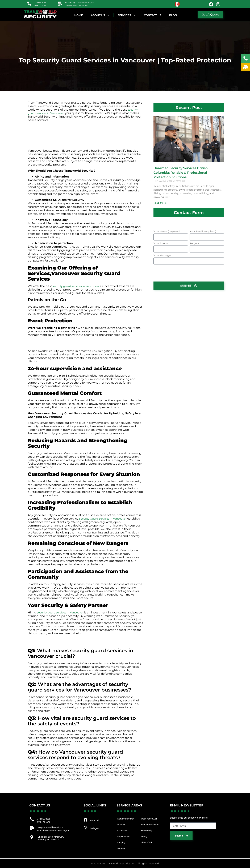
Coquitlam (123, 830)
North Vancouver (127, 819)
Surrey (144, 836)
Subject (194, 244)
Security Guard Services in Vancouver (105, 519)
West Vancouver (150, 819)
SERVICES (127, 15)
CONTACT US (153, 15)
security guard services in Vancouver (78, 286)
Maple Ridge (124, 836)
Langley (122, 842)
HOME (79, 15)
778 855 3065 (41, 2)
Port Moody (147, 830)
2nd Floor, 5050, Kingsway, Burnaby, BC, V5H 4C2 (52, 838)
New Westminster (150, 825)
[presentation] (180, 273)
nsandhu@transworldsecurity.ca (80, 2)
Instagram (96, 829)
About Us (100, 15)
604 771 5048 (41, 5)
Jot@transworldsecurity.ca (78, 5)
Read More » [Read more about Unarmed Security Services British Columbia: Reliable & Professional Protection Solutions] (161, 203)
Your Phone (161, 244)
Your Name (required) (167, 232)
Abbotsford (147, 842)
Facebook (95, 820)
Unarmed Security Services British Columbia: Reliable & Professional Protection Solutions (181, 173)
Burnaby (122, 825)
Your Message (162, 256)
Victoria (122, 848)
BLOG (173, 15)
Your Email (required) (203, 232)
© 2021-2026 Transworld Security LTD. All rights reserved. (125, 863)
